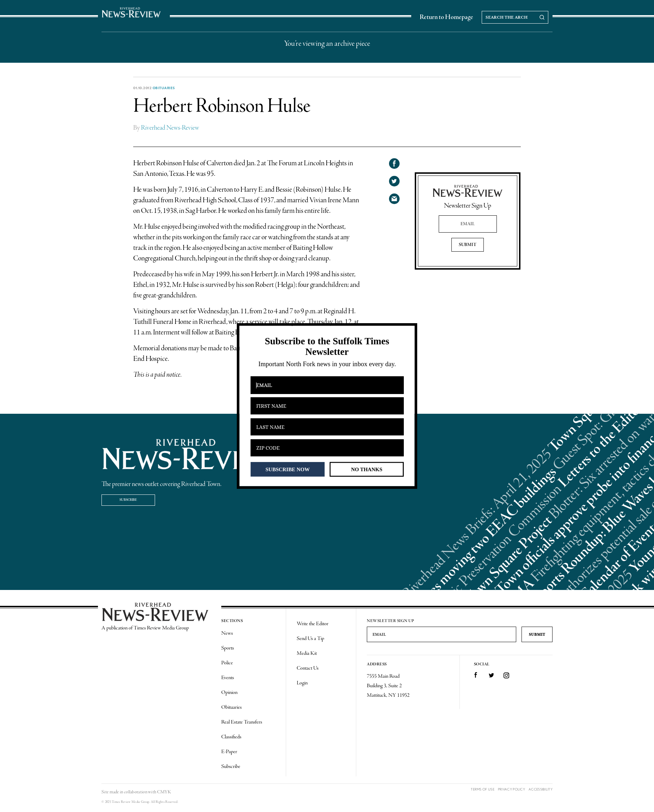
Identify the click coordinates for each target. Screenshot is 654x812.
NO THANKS (367, 469)
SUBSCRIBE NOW (288, 469)
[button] (327, 347)
